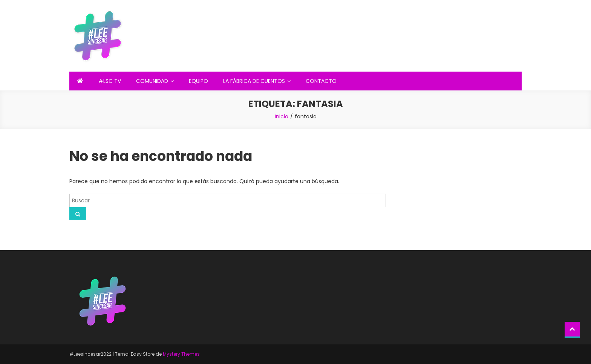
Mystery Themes (181, 354)
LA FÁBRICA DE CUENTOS (254, 81)
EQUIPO (198, 81)
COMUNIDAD (152, 81)
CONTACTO (321, 81)
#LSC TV (110, 81)
